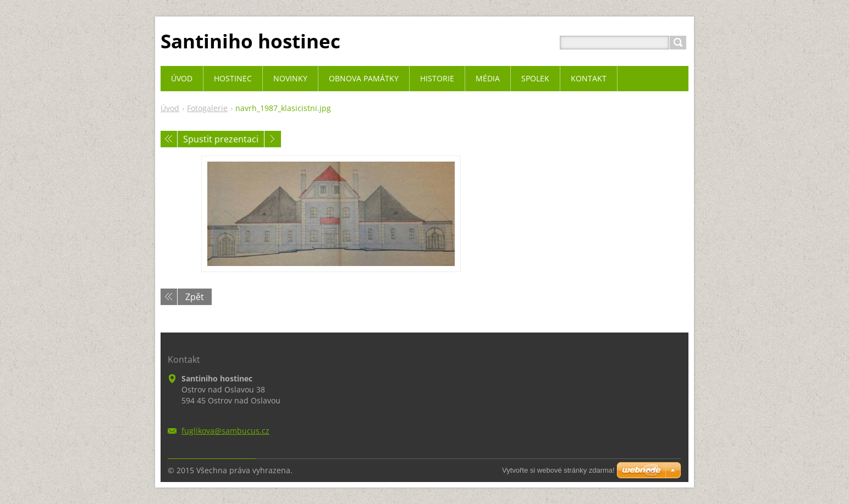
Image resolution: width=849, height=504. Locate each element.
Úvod (170, 108)
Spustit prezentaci (221, 139)
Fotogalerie (207, 108)
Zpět (195, 297)
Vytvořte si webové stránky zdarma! (558, 470)
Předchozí (169, 139)
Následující (273, 139)
